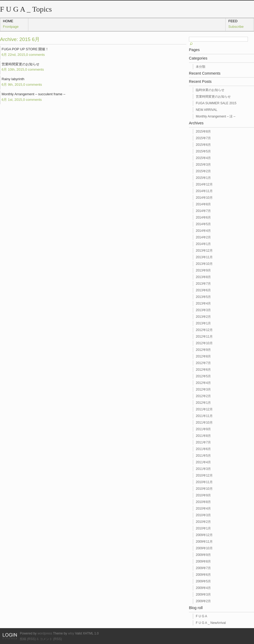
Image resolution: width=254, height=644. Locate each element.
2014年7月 (203, 211)
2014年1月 (203, 244)
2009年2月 (203, 601)
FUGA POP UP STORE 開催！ (25, 52)
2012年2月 (203, 396)
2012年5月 (203, 376)
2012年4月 (203, 383)
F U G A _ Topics (26, 9)
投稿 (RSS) (28, 639)
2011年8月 (203, 436)
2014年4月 (203, 231)
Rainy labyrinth (22, 82)
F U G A (201, 616)
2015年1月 (203, 178)
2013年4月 (203, 303)
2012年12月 (204, 330)
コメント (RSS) (51, 639)
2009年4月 (203, 588)
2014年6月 (203, 217)
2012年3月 (203, 389)
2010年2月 (203, 522)
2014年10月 (204, 198)
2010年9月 (203, 495)
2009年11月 (204, 542)
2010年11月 (204, 482)
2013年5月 (203, 297)
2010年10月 (204, 489)
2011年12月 (204, 409)
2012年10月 (204, 343)
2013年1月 (203, 323)
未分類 (201, 67)
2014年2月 (203, 237)
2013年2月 (203, 317)
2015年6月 (203, 145)
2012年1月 (203, 403)
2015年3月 (203, 165)
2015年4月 (203, 158)
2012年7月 (203, 363)
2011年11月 (204, 416)
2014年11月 (204, 191)
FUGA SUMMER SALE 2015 (216, 103)
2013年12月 (204, 251)
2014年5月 (203, 224)
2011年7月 (203, 442)
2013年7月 (203, 284)
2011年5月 (203, 456)
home (11, 24)
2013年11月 (204, 257)
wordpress (45, 633)
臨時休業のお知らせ (210, 90)
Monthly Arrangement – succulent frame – (33, 97)
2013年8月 (203, 277)
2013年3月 (203, 310)
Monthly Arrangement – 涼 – (216, 116)
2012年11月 (204, 337)
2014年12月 (204, 184)
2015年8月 (203, 131)
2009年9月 (203, 555)
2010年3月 (203, 515)
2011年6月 (203, 449)
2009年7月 (203, 568)
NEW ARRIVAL (207, 110)
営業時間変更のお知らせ (23, 67)
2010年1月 (203, 528)
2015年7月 (203, 138)
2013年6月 (203, 290)
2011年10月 (204, 423)
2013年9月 (203, 270)
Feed (236, 24)
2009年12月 (204, 535)
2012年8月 (203, 356)
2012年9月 (203, 350)
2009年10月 (204, 548)
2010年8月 (203, 502)
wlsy (71, 633)
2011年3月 (203, 469)
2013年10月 (204, 264)
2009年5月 (203, 581)
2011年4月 (203, 462)
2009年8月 (203, 561)
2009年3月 (203, 595)
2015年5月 (203, 151)
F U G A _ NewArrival (211, 623)
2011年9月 (203, 429)
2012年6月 (203, 370)
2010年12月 (204, 475)
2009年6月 (203, 575)
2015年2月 (203, 171)
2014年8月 (203, 204)
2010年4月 (203, 509)
